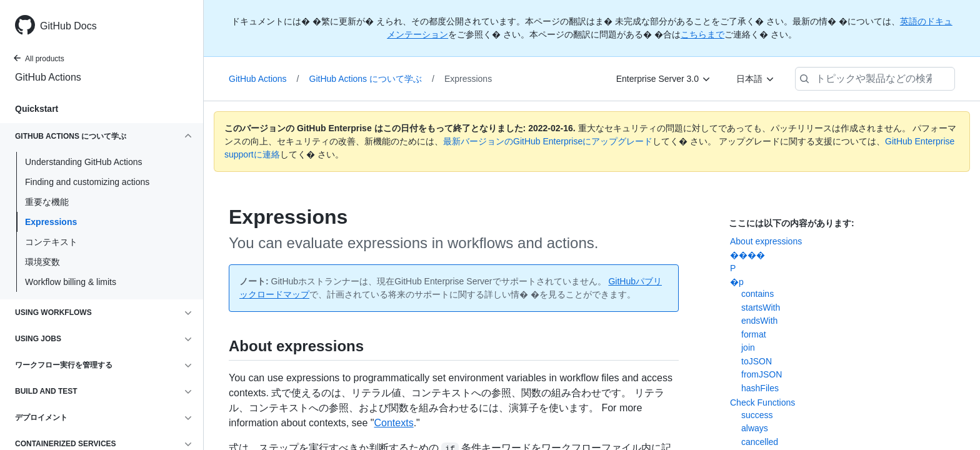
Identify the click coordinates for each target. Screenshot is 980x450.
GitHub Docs (68, 26)
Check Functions (762, 402)
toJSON (757, 361)
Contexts (393, 423)
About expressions (766, 241)
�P (733, 268)
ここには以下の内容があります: (792, 223)
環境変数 (42, 262)
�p (737, 282)
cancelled (760, 442)
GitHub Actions (48, 77)
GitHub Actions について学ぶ (372, 79)
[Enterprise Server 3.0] (664, 79)
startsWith (761, 307)
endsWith (759, 321)
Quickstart (37, 109)
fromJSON (762, 374)
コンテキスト (51, 242)
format (754, 334)
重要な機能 (47, 202)
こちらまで (702, 34)
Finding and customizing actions (87, 182)
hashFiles (760, 388)
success (757, 415)
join (748, 347)
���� (747, 255)
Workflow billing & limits (71, 282)
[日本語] (756, 79)
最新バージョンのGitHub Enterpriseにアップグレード (548, 141)
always (755, 428)
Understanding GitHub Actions (84, 162)
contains (757, 294)
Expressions (51, 222)
